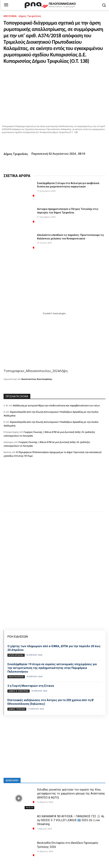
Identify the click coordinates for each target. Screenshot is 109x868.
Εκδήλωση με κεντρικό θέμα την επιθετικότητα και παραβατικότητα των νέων (56, 405)
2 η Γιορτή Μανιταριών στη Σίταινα (31, 686)
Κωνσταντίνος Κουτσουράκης (37, 379)
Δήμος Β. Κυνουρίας (19, 691)
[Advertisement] (54, 488)
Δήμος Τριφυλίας (30, 16)
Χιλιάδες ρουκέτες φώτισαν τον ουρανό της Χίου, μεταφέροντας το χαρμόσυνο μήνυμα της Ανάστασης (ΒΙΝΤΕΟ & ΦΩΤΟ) (71, 794)
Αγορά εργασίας (16, 655)
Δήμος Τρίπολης (17, 709)
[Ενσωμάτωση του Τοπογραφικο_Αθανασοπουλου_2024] (54, 313)
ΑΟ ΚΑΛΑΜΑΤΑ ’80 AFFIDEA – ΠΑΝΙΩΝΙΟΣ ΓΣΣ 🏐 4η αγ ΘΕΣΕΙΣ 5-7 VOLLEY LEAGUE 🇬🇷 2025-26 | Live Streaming (71, 820)
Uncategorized (16, 677)
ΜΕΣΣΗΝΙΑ (10, 16)
